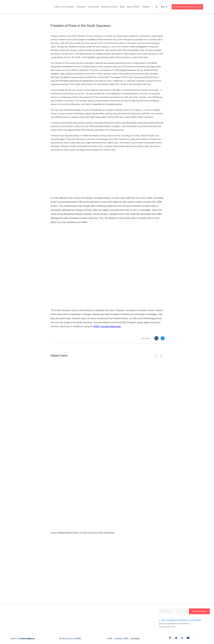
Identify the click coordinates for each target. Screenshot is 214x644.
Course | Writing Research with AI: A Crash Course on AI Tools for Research (83, 533)
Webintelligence (28, 639)
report (147, 322)
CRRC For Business (64, 7)
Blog (122, 7)
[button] (157, 7)
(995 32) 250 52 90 (167, 627)
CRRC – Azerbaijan (131, 639)
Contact (146, 7)
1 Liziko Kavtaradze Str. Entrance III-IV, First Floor (180, 620)
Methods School (109, 7)
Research (81, 7)
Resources (94, 7)
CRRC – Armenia (114, 639)
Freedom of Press (96, 40)
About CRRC (133, 7)
